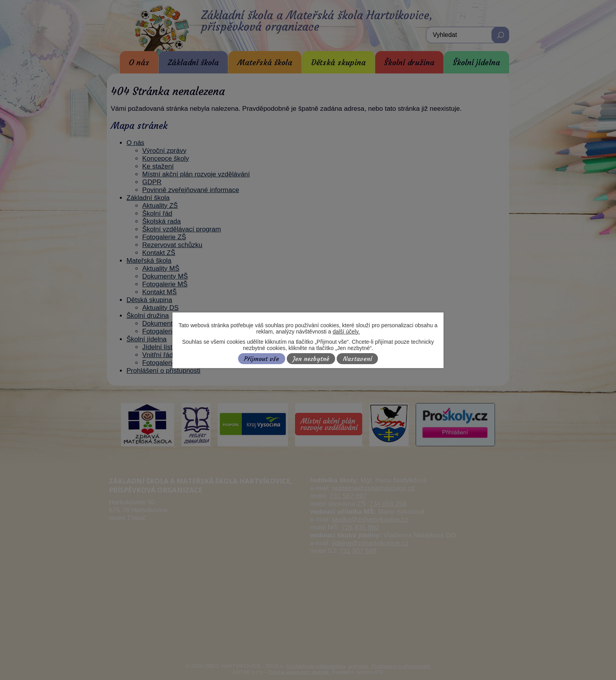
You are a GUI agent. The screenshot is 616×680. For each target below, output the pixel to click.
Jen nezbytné (311, 359)
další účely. (346, 332)
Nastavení (357, 359)
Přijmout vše (261, 359)
